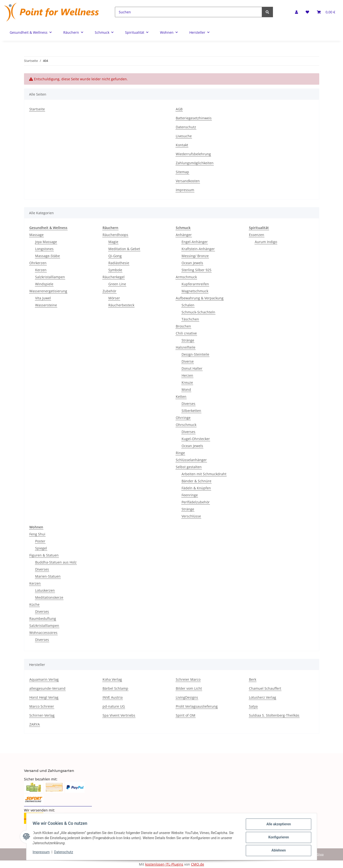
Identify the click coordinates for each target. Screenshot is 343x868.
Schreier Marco (188, 679)
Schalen (188, 305)
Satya (253, 706)
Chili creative (186, 333)
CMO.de (198, 864)
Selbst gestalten (189, 467)
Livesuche (184, 136)
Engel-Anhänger (195, 242)
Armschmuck (186, 277)
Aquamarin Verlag (44, 679)
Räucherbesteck (121, 305)
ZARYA (35, 724)
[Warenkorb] (326, 12)
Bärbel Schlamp (115, 688)
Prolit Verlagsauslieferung (197, 706)
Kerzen (41, 270)
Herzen (187, 375)
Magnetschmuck (195, 291)
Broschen (183, 326)
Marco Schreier (42, 706)
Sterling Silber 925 (196, 270)
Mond (186, 389)
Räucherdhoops (115, 235)
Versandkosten (188, 181)
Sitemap (182, 172)
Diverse (188, 361)
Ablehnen (277, 851)
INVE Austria (113, 697)
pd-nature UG (114, 706)
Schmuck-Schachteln (198, 312)
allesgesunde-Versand (47, 688)
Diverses (188, 404)
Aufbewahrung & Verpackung (200, 298)
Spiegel (41, 548)
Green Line (117, 284)
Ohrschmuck (186, 425)
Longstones (44, 249)
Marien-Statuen (48, 576)
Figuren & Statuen (44, 555)
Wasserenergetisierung (48, 291)
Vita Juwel (43, 298)
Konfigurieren (277, 838)
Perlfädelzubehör (196, 502)
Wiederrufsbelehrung (193, 154)
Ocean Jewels (192, 263)
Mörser (114, 298)
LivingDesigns (187, 697)
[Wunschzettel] (307, 12)
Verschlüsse (191, 516)
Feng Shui (37, 534)
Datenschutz (186, 127)
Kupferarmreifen (195, 284)
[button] (296, 12)
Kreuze (187, 382)
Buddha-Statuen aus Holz (56, 562)
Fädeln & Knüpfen (196, 488)
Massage (36, 235)
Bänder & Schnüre (196, 481)
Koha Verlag (112, 679)
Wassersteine (46, 305)
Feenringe (190, 495)
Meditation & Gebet (124, 249)
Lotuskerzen (45, 590)
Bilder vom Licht (189, 688)
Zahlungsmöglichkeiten (195, 163)
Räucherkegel (114, 277)
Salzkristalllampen (50, 277)
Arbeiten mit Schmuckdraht (204, 474)
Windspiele (44, 284)
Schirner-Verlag (42, 715)
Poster (40, 541)
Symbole (115, 270)
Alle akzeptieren (277, 826)
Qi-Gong (115, 256)
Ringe (180, 453)
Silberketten (191, 411)
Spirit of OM (186, 715)
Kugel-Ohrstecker (196, 439)
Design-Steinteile (195, 354)
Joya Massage (46, 242)
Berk (253, 679)
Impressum (185, 190)
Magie (113, 242)
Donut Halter (192, 368)
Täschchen (190, 319)
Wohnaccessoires (43, 633)
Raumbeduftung (43, 618)
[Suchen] (188, 12)
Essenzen (257, 235)
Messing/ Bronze (195, 256)
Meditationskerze (49, 597)
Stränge (188, 340)
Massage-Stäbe (48, 256)
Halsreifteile (186, 347)
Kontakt (182, 145)
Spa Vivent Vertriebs (119, 715)
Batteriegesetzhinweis (194, 118)
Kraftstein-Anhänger (198, 249)
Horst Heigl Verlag (44, 697)
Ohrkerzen (38, 263)
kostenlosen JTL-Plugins (164, 864)
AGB (179, 109)
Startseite (37, 109)
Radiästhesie (119, 263)
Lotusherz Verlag (263, 697)
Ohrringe (183, 418)
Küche (34, 604)
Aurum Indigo (266, 242)
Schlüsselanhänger (191, 460)
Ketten (181, 397)
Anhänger (184, 235)
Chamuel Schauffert (265, 688)
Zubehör (109, 291)
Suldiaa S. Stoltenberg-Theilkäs (274, 715)
